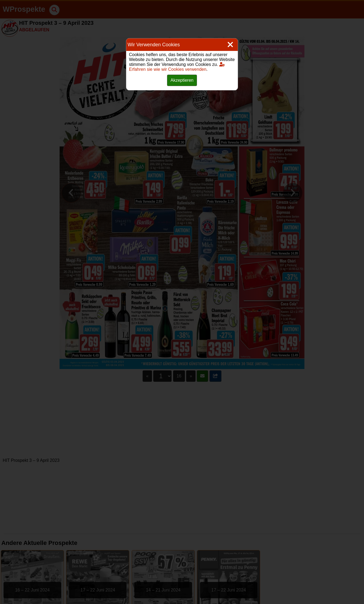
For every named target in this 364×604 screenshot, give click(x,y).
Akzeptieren (182, 80)
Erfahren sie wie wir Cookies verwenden (177, 67)
